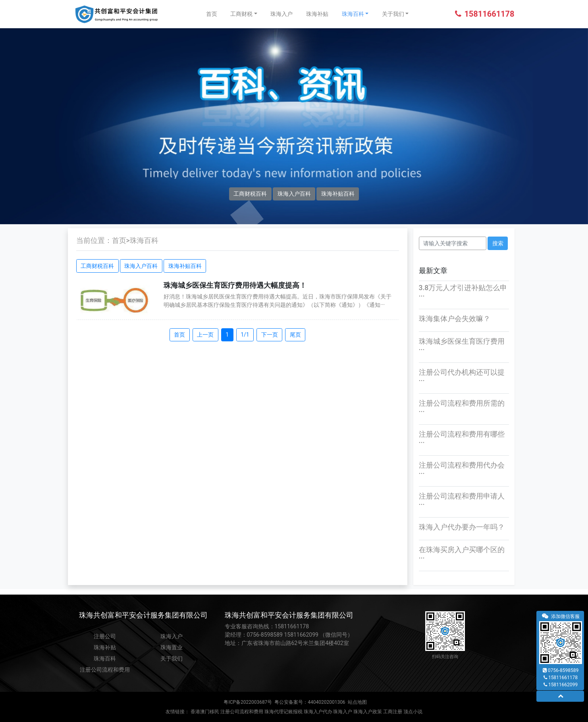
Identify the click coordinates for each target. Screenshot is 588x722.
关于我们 (393, 14)
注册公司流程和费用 (105, 670)
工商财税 (241, 14)
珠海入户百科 (294, 194)
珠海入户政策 (368, 712)
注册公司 (105, 636)
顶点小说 (413, 712)
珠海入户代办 (318, 712)
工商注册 (393, 712)
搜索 (498, 243)
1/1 (245, 335)
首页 (212, 14)
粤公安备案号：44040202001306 (310, 702)
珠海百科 (353, 14)
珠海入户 (281, 14)
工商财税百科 (250, 194)
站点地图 (357, 702)
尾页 (295, 335)
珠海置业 (172, 647)
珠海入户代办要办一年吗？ (462, 527)
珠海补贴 (317, 14)
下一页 (270, 335)
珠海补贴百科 (338, 194)
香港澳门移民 (205, 712)
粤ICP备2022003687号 (248, 702)
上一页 (205, 335)
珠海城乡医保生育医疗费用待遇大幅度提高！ (235, 285)
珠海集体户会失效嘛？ (455, 319)
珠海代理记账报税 (283, 712)
